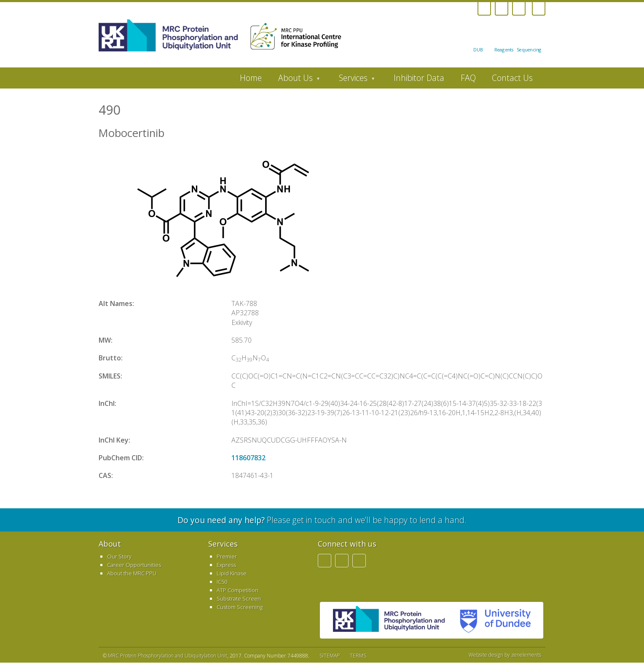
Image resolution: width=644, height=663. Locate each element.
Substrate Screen (239, 599)
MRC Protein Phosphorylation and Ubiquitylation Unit (168, 656)
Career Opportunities (134, 565)
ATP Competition (237, 590)
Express (226, 565)
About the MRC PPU (132, 573)
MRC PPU (389, 620)
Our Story (119, 556)
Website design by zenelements (505, 655)
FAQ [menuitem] (468, 78)
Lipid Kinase (232, 573)
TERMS (358, 656)
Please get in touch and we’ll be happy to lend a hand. (322, 520)
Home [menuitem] (251, 78)
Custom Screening (240, 607)
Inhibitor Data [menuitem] (419, 78)
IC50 (222, 582)
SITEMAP (330, 656)
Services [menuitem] (353, 80)
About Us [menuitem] (295, 80)
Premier (227, 556)
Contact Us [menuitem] (512, 78)
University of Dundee (492, 620)
